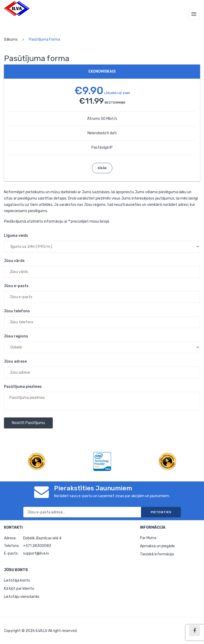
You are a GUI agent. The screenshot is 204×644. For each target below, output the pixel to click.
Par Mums (148, 538)
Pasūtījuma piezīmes (23, 387)
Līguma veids (16, 236)
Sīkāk (102, 168)
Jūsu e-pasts (16, 286)
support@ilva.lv (36, 553)
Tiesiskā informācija (157, 554)
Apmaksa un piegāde (157, 546)
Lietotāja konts (17, 580)
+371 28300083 (37, 546)
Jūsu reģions (16, 336)
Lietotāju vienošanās (22, 597)
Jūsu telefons (17, 311)
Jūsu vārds (14, 261)
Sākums (11, 39)
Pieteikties (161, 512)
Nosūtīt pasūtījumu (28, 423)
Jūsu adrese (15, 361)
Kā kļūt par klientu (19, 589)
